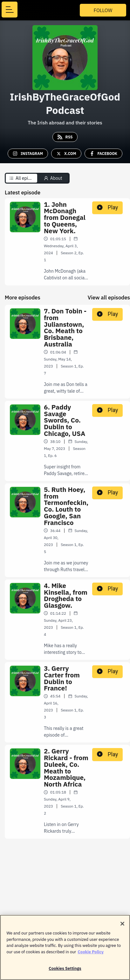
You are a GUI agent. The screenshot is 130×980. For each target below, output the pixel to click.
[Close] (122, 927)
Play (107, 207)
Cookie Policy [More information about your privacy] (91, 955)
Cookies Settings (65, 972)
